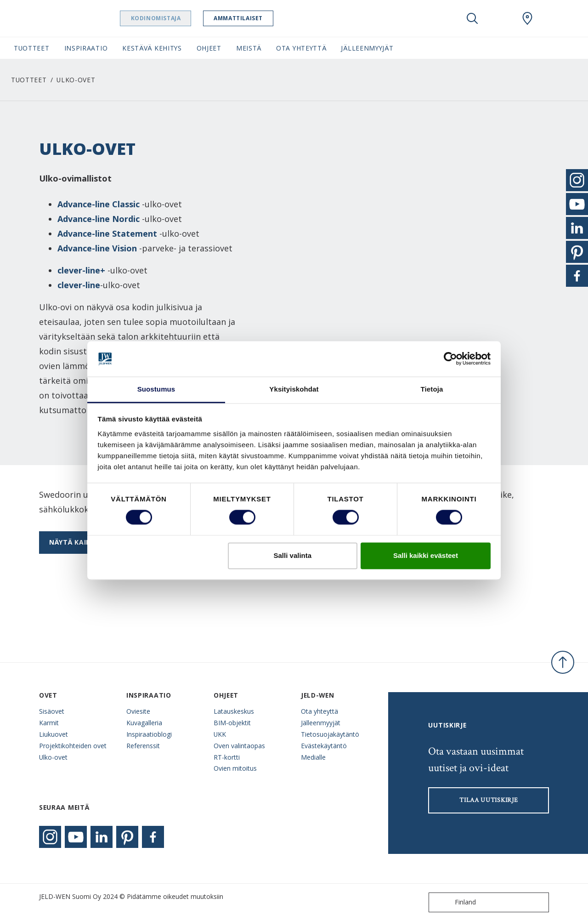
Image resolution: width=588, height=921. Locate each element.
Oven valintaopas (239, 746)
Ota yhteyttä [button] (301, 48)
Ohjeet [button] (209, 48)
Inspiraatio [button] (86, 48)
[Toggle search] (472, 18)
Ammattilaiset (256, 18)
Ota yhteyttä (319, 711)
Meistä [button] (249, 48)
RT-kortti (227, 757)
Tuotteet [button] (32, 48)
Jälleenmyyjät (321, 723)
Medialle (313, 757)
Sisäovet (52, 711)
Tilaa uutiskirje (489, 800)
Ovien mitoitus (235, 768)
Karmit (49, 723)
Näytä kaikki (73, 542)
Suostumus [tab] (156, 389)
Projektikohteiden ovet (73, 746)
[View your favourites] (500, 18)
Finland (454, 902)
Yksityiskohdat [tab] (294, 389)
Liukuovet (54, 734)
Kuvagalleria (144, 723)
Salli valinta (293, 555)
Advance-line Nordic (99, 219)
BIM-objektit (232, 723)
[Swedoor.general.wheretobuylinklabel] (527, 18)
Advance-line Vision (97, 248)
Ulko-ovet (53, 757)
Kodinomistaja (173, 18)
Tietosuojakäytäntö (330, 734)
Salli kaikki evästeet (426, 555)
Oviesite (138, 711)
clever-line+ (81, 270)
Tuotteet (29, 80)
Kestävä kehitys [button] (152, 48)
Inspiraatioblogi (149, 734)
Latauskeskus (234, 711)
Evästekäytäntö (324, 746)
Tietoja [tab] (432, 389)
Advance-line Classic (99, 204)
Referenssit (143, 746)
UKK (220, 734)
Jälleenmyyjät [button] (367, 48)
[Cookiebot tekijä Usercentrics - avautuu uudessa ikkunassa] (450, 359)
